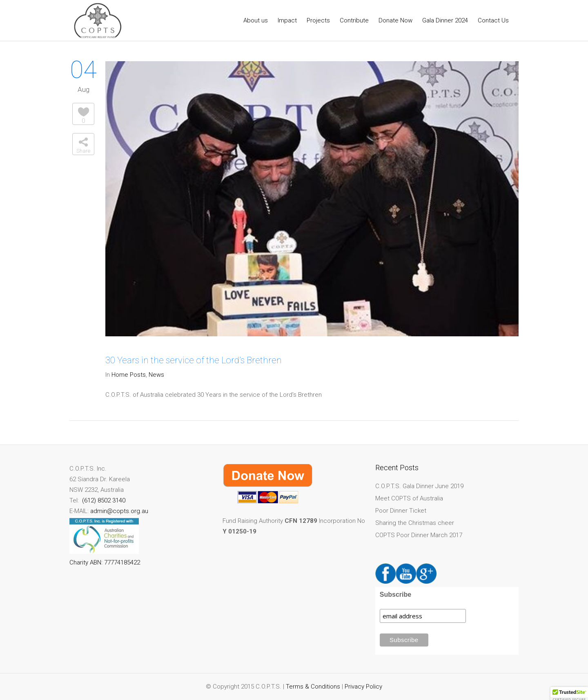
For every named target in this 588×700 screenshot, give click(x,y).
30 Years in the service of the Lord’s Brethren (194, 360)
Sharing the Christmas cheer (415, 523)
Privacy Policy (363, 687)
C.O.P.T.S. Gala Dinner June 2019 (419, 486)
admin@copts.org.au (119, 511)
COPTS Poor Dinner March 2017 (419, 535)
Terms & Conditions (313, 687)
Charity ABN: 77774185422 (105, 562)
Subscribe (395, 594)
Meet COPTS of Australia (409, 498)
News (156, 375)
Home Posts (129, 375)
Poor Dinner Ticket (401, 511)
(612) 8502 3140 (103, 500)
